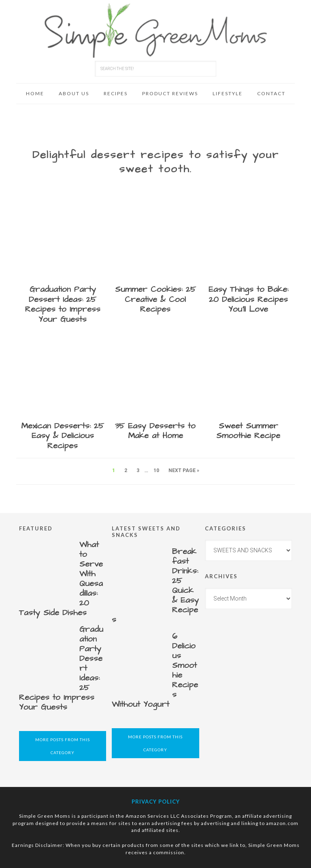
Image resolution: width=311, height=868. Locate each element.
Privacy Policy (156, 802)
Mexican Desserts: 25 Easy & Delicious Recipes (63, 436)
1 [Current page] (114, 470)
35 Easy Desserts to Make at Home (155, 431)
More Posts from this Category (63, 746)
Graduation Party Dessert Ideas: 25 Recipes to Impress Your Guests (63, 304)
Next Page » (184, 470)
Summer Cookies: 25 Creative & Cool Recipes (155, 299)
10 (156, 470)
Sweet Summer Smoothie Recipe (248, 431)
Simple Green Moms (155, 30)
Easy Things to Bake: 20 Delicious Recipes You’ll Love (248, 299)
